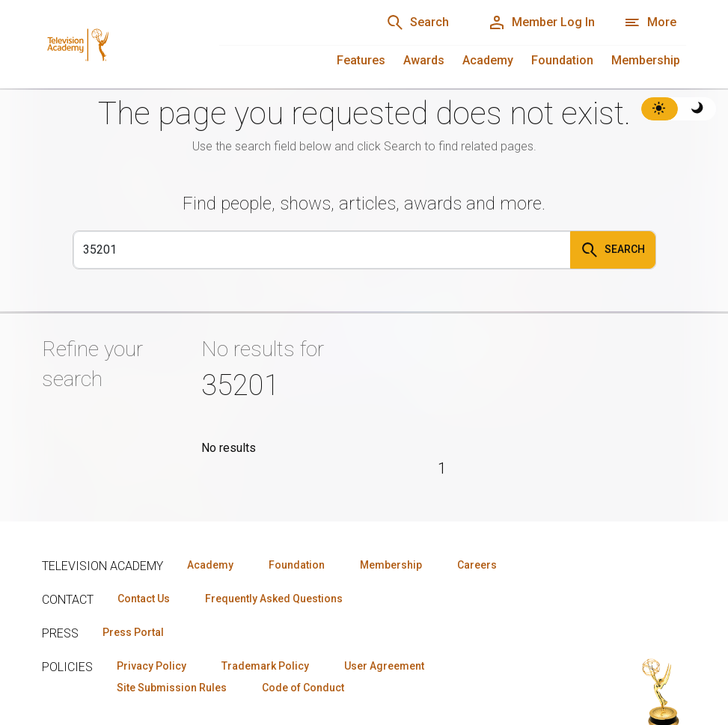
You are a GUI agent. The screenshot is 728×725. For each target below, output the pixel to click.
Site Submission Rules (172, 633)
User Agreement (384, 611)
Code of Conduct (303, 633)
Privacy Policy (152, 611)
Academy (488, 60)
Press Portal (133, 578)
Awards (424, 60)
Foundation (562, 60)
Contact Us (144, 544)
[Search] (322, 250)
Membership (646, 60)
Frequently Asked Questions (274, 544)
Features (361, 60)
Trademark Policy (265, 611)
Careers (477, 510)
